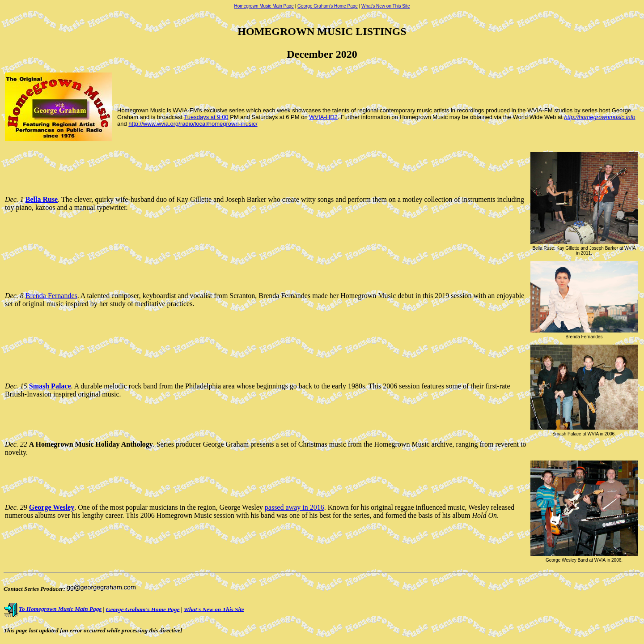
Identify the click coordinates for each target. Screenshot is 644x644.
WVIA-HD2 (323, 117)
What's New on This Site (386, 6)
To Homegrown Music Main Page (53, 609)
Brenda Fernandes (51, 296)
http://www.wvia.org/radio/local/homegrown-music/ (193, 124)
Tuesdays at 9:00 (206, 117)
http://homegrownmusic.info (600, 117)
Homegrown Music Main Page (264, 6)
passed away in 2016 (294, 507)
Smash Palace (50, 386)
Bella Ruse (42, 199)
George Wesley (52, 507)
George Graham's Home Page (328, 6)
